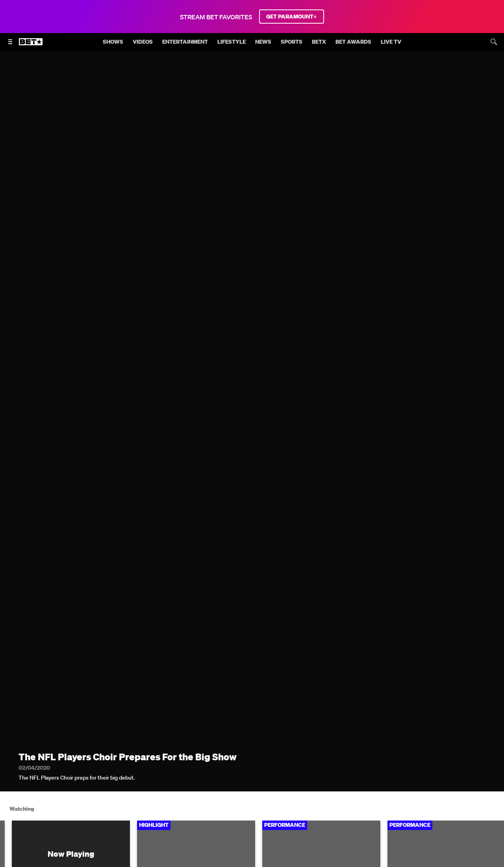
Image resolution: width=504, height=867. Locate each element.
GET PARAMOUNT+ (292, 17)
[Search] (494, 42)
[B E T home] (31, 45)
